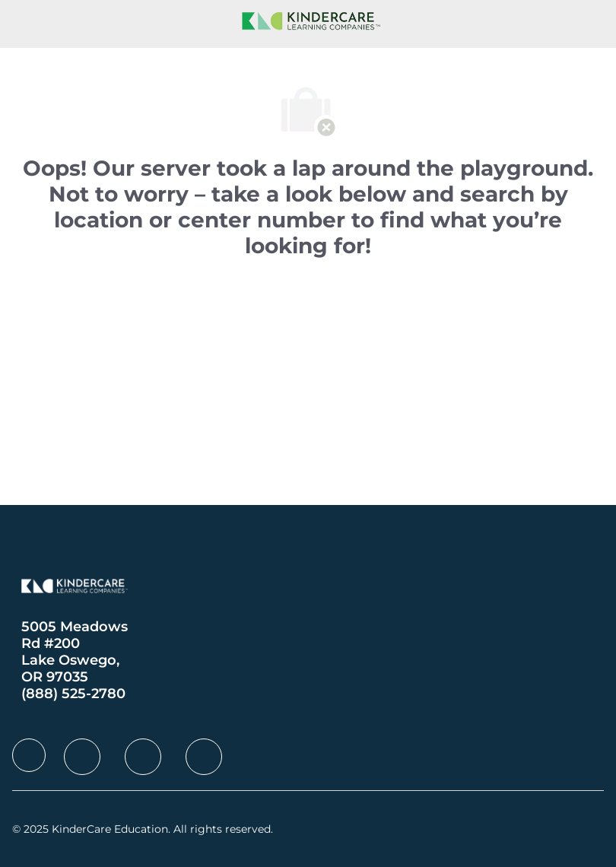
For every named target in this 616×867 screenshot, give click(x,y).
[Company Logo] (308, 20)
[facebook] (29, 755)
